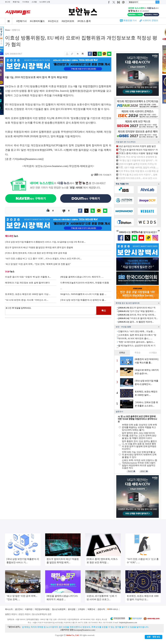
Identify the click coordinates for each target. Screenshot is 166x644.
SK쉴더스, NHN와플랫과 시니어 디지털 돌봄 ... (83, 294)
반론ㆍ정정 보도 (154, 637)
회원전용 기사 (130, 20)
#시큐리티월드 (37, 21)
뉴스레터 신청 (45, 2)
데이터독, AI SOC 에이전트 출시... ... (135, 338)
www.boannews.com (57, 166)
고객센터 (81, 609)
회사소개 (9, 609)
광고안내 (19, 609)
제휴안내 (91, 609)
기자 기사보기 (101, 175)
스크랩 (34, 2)
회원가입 (16, 2)
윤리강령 (72, 609)
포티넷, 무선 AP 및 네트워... (137, 315)
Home (8, 30)
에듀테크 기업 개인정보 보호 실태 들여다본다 (27, 283)
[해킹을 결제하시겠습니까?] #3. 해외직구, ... (82, 277)
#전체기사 (22, 21)
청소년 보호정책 (59, 609)
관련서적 (101, 609)
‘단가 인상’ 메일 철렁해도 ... (137, 311)
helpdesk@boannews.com (128, 623)
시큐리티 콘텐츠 (150, 20)
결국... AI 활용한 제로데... (136, 322)
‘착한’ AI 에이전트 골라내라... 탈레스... (136, 342)
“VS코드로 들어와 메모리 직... (138, 318)
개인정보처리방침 (42, 609)
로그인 (8, 2)
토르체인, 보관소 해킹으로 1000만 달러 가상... (28, 294)
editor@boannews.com (30, 159)
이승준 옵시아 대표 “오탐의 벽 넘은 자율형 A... (28, 277)
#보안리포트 (68, 21)
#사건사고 (53, 21)
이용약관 (29, 609)
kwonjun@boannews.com (84, 630)
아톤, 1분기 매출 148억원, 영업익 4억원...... (139, 168)
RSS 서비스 (114, 609)
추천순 (138, 353)
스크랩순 (153, 353)
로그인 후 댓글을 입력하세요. (51, 311)
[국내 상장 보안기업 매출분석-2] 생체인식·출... (83, 300)
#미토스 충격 (84, 21)
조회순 (122, 353)
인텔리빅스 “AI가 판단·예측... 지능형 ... (136, 331)
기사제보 (26, 2)
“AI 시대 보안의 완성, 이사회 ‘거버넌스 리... (27, 300)
